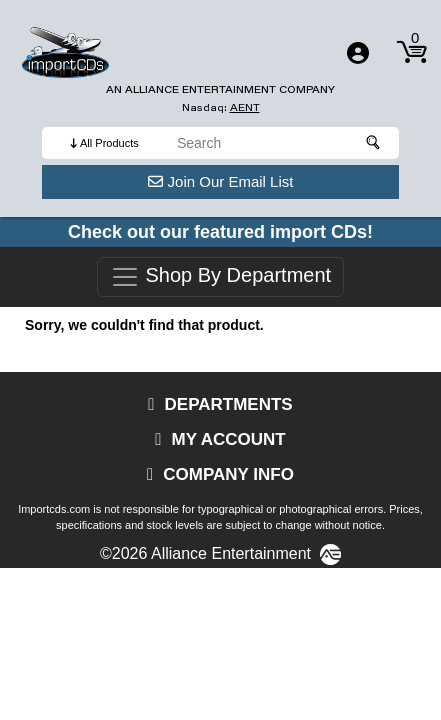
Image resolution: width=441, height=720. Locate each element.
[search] (283, 143)
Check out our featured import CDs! (220, 232)
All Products (109, 143)
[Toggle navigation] (358, 53)
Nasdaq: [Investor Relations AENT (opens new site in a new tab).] (221, 107)
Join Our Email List (221, 181)
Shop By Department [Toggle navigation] (220, 277)
